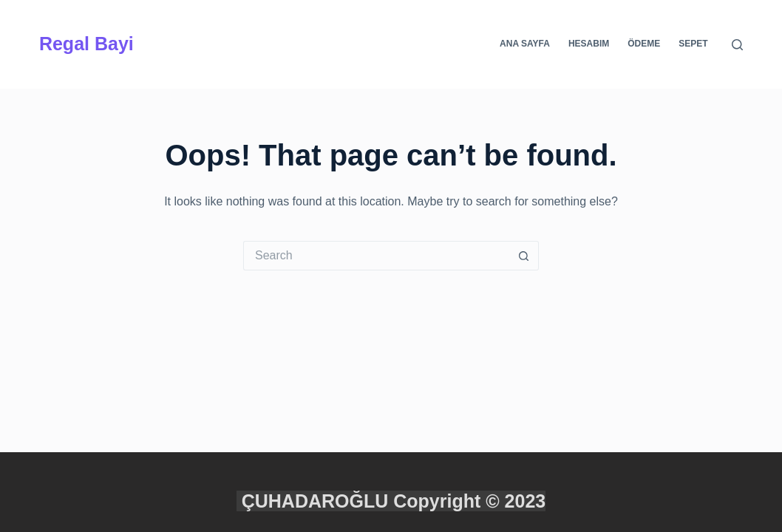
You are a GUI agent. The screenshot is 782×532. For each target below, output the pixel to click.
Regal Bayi (86, 44)
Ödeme (644, 44)
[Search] (737, 45)
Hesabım (589, 44)
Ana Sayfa (525, 44)
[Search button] (524, 256)
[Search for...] (376, 256)
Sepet (693, 44)
